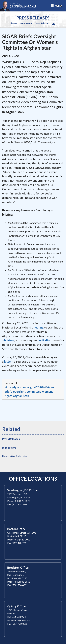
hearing (39, 327)
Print (54, 24)
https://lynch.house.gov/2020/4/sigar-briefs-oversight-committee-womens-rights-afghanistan (29, 392)
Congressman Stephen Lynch (18, 6)
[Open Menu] (56, 6)
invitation (45, 340)
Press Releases (33, 18)
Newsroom (26, 23)
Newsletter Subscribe (15, 456)
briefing (9, 340)
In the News (9, 448)
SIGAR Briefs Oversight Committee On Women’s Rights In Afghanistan (30, 42)
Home (14, 23)
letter (8, 361)
